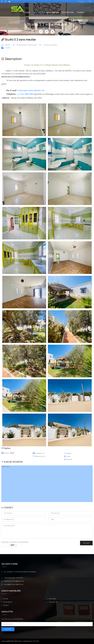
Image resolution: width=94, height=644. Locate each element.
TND (91, 2)
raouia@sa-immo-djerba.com (14, 584)
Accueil (26, 12)
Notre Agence (52, 12)
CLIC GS (36, 641)
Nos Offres (38, 12)
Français (82, 2)
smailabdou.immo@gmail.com (14, 581)
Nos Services (68, 12)
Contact (81, 12)
